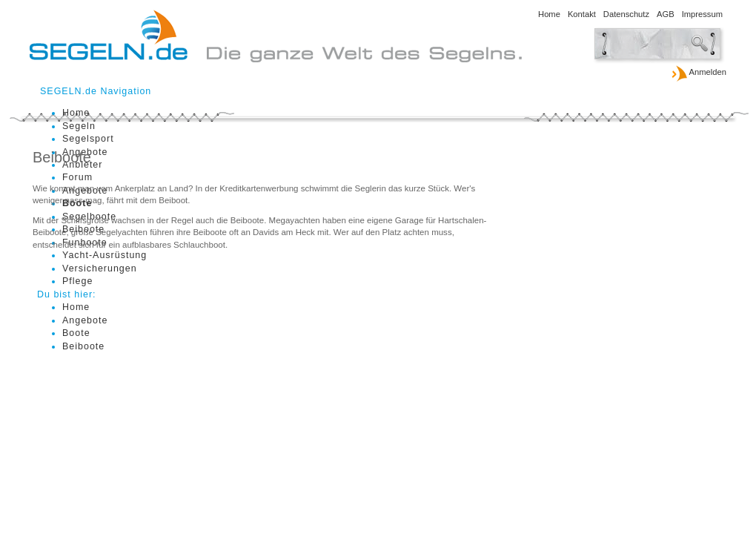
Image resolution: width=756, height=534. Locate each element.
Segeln (79, 126)
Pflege (77, 281)
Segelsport (88, 139)
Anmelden (699, 73)
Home (549, 14)
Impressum (702, 14)
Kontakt (582, 14)
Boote (76, 333)
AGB (666, 14)
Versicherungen (100, 268)
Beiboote (83, 346)
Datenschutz (626, 14)
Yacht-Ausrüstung (105, 255)
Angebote (85, 320)
